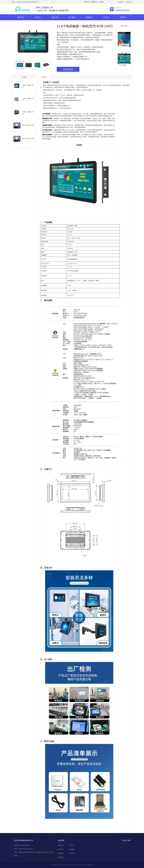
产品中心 (38, 17)
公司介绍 (106, 17)
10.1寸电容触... (123, 45)
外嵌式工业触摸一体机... (28, 86)
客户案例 (72, 17)
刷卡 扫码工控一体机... (29, 125)
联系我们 (123, 17)
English (101, 2)
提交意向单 (68, 69)
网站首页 (21, 17)
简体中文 (87, 2)
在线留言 (121, 2)
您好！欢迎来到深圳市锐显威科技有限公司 (25, 2)
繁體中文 (94, 2)
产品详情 (44, 77)
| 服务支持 (128, 2)
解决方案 (55, 17)
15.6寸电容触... (123, 65)
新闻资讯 (89, 17)
